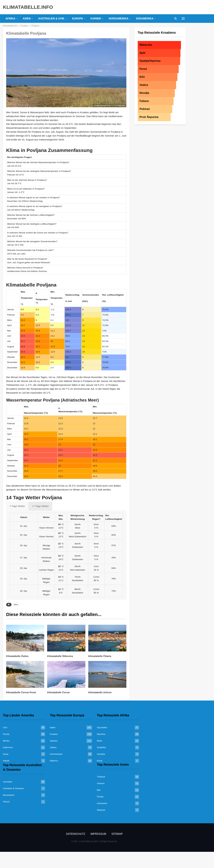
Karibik (96, 19)
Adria (16, 605)
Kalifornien (8, 747)
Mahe (100, 741)
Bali (99, 790)
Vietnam (101, 783)
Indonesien (102, 803)
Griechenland (56, 754)
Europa (78, 19)
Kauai (6, 754)
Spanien (54, 741)
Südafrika (101, 747)
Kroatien (54, 734)
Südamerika (145, 19)
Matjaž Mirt (121, 106)
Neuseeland (9, 795)
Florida (6, 734)
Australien (8, 782)
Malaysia (101, 810)
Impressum (98, 834)
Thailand (101, 777)
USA (5, 727)
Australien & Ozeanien (13, 788)
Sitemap (117, 834)
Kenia (100, 761)
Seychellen (102, 727)
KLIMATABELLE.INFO (28, 7)
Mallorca (54, 761)
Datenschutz (76, 834)
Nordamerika (119, 19)
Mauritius (101, 734)
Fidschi (6, 802)
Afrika (10, 19)
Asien (27, 19)
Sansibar (101, 754)
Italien (53, 727)
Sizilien (53, 747)
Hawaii (6, 761)
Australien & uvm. (51, 19)
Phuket (100, 797)
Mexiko (6, 741)
